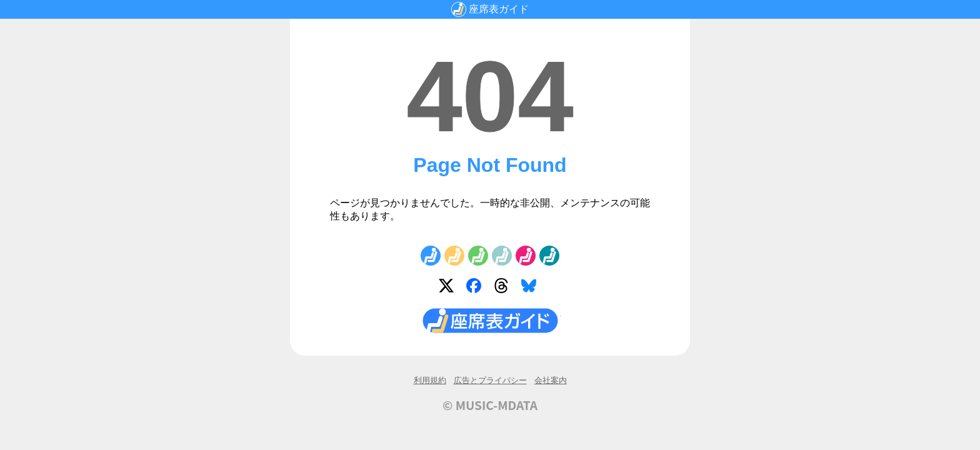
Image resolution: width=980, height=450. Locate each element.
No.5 (526, 256)
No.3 (478, 256)
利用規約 (430, 380)
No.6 (549, 256)
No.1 (431, 256)
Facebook (476, 288)
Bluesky (531, 288)
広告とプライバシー (490, 380)
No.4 (502, 256)
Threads (504, 288)
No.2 (454, 256)
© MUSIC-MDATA (490, 405)
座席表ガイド (499, 9)
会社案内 (551, 380)
